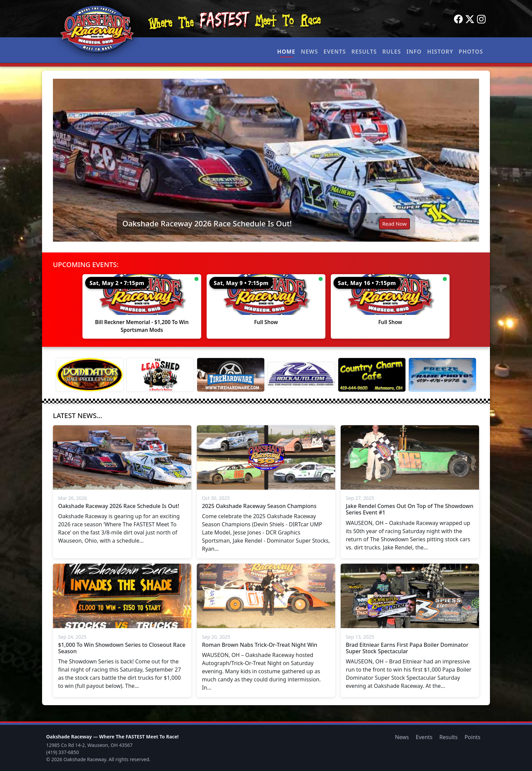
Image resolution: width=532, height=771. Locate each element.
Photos (471, 52)
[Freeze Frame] (442, 375)
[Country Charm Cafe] (372, 375)
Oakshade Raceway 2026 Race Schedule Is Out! (207, 223)
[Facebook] (458, 19)
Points (472, 737)
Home (286, 52)
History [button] (440, 52)
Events (335, 52)
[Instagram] (481, 19)
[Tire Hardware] (231, 375)
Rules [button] (392, 52)
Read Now (394, 224)
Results (364, 52)
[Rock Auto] (301, 375)
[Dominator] (90, 375)
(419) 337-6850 (63, 752)
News (310, 52)
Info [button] (414, 52)
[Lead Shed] (160, 375)
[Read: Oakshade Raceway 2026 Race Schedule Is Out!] (266, 160)
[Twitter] (470, 19)
